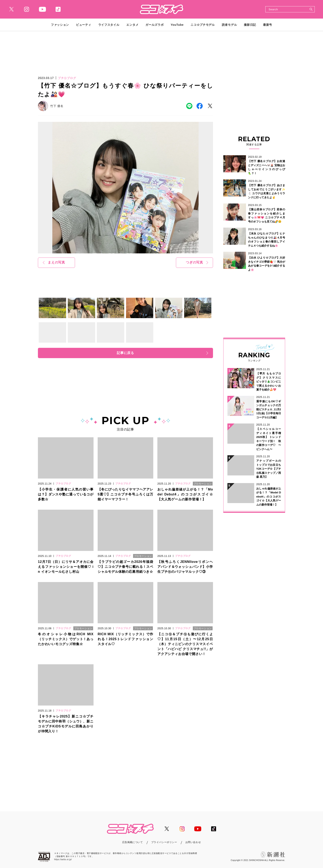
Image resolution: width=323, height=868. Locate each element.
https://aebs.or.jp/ (63, 859)
